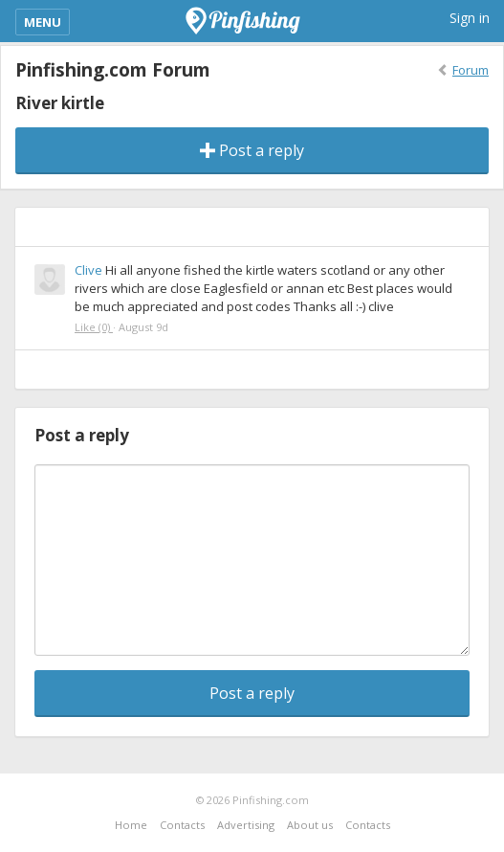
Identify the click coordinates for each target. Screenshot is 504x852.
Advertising (246, 825)
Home (131, 825)
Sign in (470, 18)
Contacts (182, 825)
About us (310, 825)
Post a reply (252, 150)
